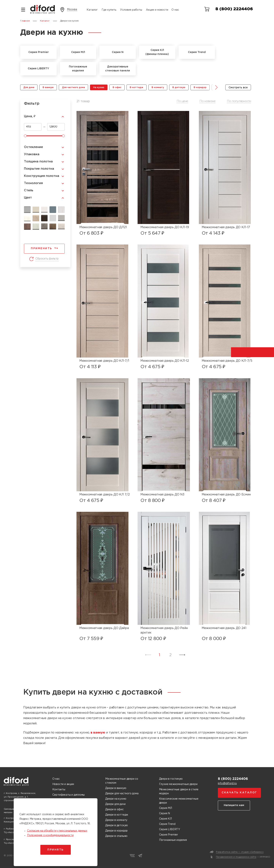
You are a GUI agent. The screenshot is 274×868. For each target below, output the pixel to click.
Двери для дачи (115, 804)
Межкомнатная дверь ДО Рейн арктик (164, 630)
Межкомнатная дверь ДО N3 (162, 495)
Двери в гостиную (171, 779)
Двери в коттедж (117, 815)
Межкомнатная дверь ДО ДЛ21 (103, 227)
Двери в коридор (116, 831)
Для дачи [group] (29, 87)
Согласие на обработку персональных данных (57, 831)
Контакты (59, 790)
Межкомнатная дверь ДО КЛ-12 (165, 361)
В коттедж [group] (137, 87)
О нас (175, 10)
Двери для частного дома (122, 794)
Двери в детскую (117, 825)
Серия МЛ (166, 808)
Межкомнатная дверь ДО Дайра (104, 628)
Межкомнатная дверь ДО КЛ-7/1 (104, 361)
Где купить (109, 10)
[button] (213, 87)
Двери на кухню (116, 799)
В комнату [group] (158, 87)
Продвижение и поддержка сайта (236, 857)
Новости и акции (63, 784)
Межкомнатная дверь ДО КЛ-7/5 (227, 361)
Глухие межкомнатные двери (178, 784)
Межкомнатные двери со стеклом (122, 781)
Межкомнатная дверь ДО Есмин (226, 495)
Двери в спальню (116, 836)
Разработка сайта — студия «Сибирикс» (240, 852)
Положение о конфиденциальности (50, 835)
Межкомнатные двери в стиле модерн (179, 792)
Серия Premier (168, 835)
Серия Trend (167, 824)
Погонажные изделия (173, 840)
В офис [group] (117, 87)
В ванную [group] (48, 87)
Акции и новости (157, 10)
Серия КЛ (165, 819)
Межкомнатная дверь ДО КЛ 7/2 (105, 495)
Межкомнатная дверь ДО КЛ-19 (165, 227)
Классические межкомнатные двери (179, 801)
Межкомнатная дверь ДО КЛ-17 (226, 227)
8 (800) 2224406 (234, 9)
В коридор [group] (200, 87)
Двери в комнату (116, 820)
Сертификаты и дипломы (69, 795)
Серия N (165, 813)
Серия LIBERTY (170, 829)
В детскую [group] (179, 87)
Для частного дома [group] (73, 87)
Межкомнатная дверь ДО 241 (224, 628)
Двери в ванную (116, 788)
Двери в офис (114, 809)
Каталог (92, 10)
